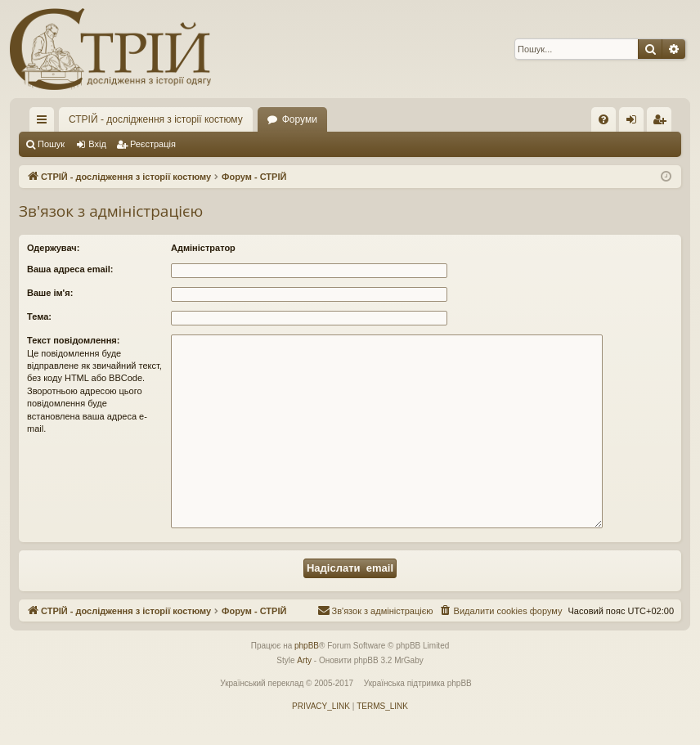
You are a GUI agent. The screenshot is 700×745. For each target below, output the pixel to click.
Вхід (97, 144)
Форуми (300, 119)
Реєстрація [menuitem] (663, 123)
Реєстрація (153, 144)
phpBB (307, 646)
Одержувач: (53, 248)
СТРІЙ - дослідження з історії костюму (156, 119)
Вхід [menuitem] (637, 123)
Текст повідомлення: (73, 340)
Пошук (51, 144)
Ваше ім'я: (50, 293)
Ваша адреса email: (70, 269)
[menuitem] (604, 119)
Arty (304, 660)
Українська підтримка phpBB (418, 683)
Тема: (39, 316)
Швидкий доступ (45, 123)
